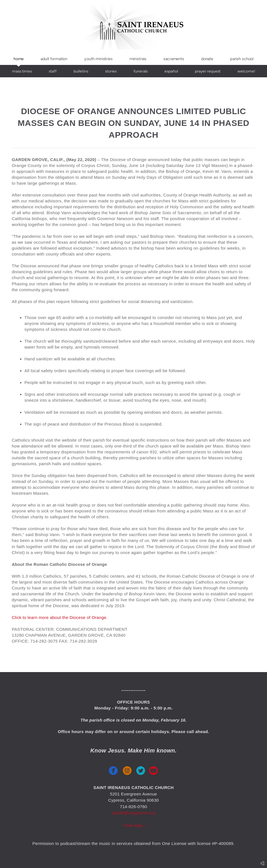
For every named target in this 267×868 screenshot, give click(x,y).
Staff (53, 71)
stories (111, 71)
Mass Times (22, 71)
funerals (141, 71)
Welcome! (246, 71)
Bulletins (81, 71)
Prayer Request (208, 71)
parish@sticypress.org (134, 813)
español (171, 71)
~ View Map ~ (134, 825)
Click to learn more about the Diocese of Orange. (60, 617)
